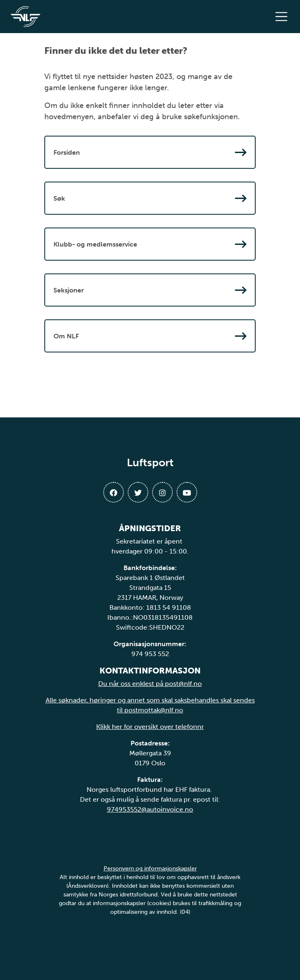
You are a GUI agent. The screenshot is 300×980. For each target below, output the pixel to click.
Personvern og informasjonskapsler (150, 869)
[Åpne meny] (283, 17)
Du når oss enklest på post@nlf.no (150, 684)
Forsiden (150, 152)
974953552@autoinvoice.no (150, 809)
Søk (150, 198)
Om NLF (150, 336)
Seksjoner (150, 290)
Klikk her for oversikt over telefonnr (150, 727)
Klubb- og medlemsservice (150, 244)
